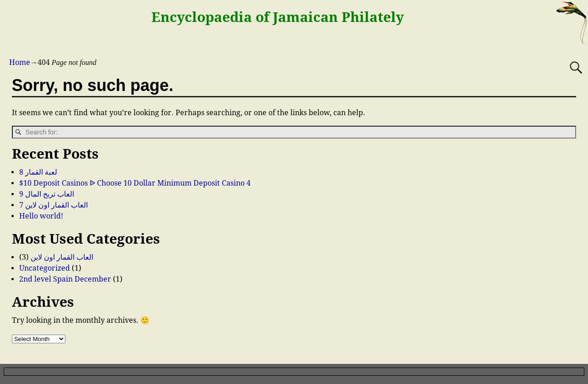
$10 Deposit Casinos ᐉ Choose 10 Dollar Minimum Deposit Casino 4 (135, 183)
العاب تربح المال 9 (47, 194)
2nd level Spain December (65, 279)
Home (20, 62)
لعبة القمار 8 (38, 172)
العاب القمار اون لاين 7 (53, 205)
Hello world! (41, 216)
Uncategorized (45, 268)
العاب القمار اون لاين (62, 257)
